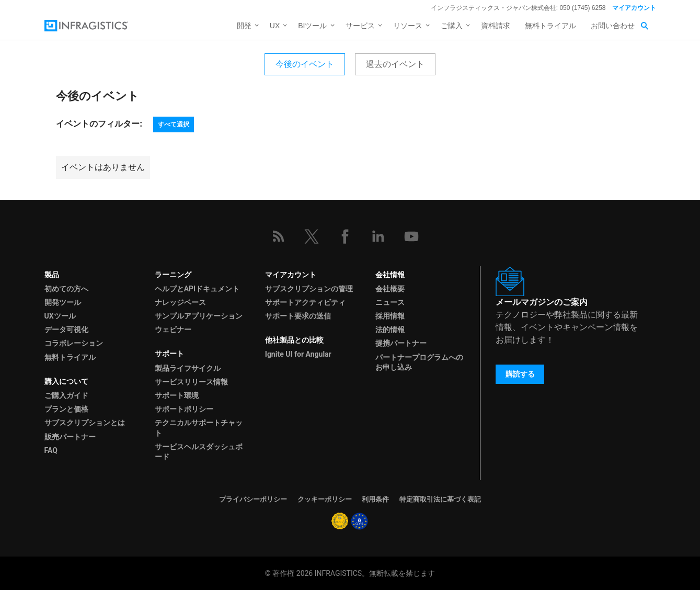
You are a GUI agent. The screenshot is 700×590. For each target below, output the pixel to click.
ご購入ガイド (66, 395)
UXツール (60, 316)
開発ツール (63, 302)
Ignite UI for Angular (298, 354)
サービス (360, 26)
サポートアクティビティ (305, 302)
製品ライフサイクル (188, 368)
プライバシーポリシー (253, 499)
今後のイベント (305, 64)
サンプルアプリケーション (199, 316)
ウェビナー (173, 330)
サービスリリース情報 (191, 382)
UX (275, 26)
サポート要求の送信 (298, 316)
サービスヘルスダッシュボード (199, 452)
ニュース (390, 302)
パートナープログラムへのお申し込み (419, 362)
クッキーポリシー (325, 499)
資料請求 (496, 26)
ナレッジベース (180, 302)
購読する (520, 374)
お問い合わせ (613, 26)
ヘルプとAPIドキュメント (197, 289)
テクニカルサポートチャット (199, 428)
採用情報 (390, 316)
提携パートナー (401, 343)
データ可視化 (66, 330)
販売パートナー (70, 437)
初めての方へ (66, 289)
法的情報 (390, 330)
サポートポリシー (184, 409)
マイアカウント (634, 8)
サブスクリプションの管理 (309, 289)
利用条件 (375, 499)
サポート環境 (177, 395)
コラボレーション (74, 343)
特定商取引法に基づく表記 (440, 499)
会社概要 (390, 289)
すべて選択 (174, 124)
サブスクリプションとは (85, 423)
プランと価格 (66, 409)
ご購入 (452, 26)
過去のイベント (395, 64)
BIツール (312, 26)
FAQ (51, 450)
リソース (408, 26)
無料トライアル (550, 26)
